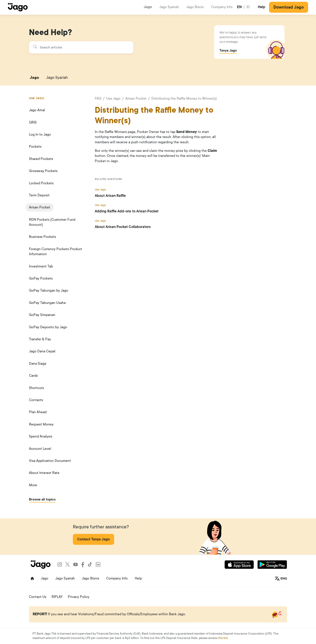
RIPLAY (57, 597)
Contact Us (38, 597)
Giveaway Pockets (43, 171)
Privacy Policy (79, 597)
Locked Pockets (41, 183)
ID (248, 7)
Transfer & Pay (40, 339)
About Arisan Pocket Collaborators (123, 227)
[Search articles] (81, 47)
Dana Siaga (38, 364)
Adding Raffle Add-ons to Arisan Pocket (127, 211)
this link (223, 638)
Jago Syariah (169, 7)
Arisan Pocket (40, 207)
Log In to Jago (40, 135)
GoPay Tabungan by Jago (49, 291)
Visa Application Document (50, 461)
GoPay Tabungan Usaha (47, 303)
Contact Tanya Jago (93, 539)
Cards (33, 376)
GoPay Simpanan (42, 315)
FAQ (98, 99)
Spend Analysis (41, 436)
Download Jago (289, 7)
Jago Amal (37, 110)
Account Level (40, 449)
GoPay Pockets (41, 278)
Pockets (35, 147)
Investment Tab (41, 266)
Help (262, 7)
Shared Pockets (41, 159)
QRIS (33, 122)
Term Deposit (39, 195)
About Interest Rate (44, 473)
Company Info (222, 7)
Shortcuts (36, 388)
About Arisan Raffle (110, 196)
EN (239, 7)
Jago (148, 7)
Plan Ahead (38, 412)
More (33, 485)
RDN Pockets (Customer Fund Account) (52, 222)
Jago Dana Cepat (42, 351)
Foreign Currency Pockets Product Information (56, 252)
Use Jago (113, 99)
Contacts (36, 400)
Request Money (41, 424)
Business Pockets (42, 237)
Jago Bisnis (195, 7)
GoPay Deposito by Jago (48, 327)
